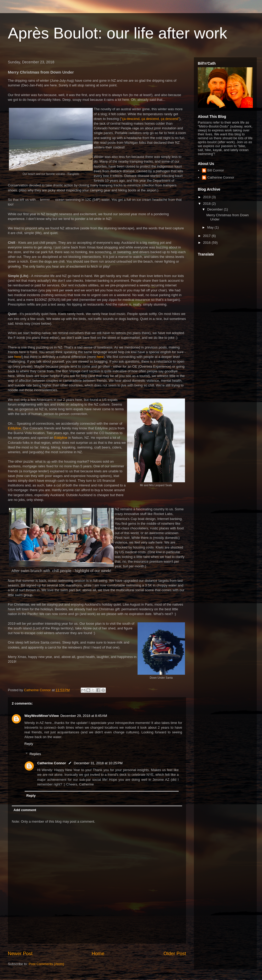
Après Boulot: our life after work (118, 33)
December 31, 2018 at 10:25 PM (98, 763)
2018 (207, 204)
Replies (35, 754)
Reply (29, 744)
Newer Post (20, 954)
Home (98, 954)
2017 (207, 236)
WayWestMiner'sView (42, 716)
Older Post (175, 954)
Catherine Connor (52, 763)
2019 (207, 197)
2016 (207, 243)
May (211, 227)
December (216, 209)
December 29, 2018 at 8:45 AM (84, 716)
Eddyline (14, 428)
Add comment (25, 810)
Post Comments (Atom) (47, 964)
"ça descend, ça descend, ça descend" (150, 119)
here (18, 357)
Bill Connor (216, 170)
